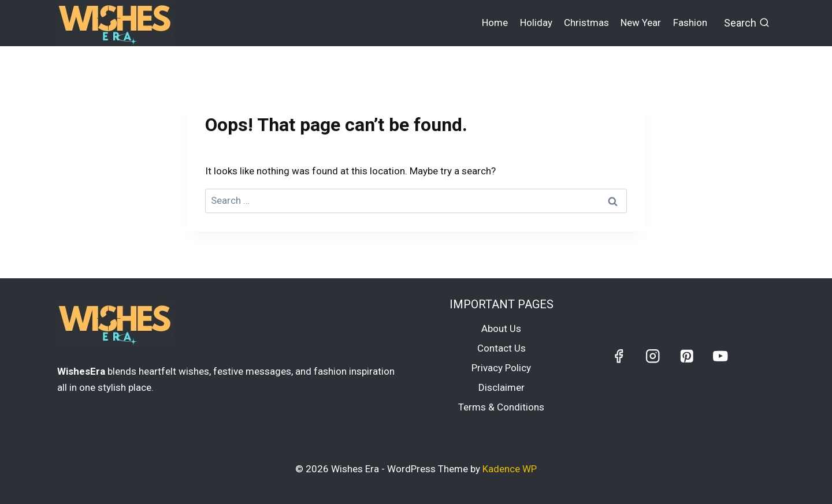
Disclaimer (502, 387)
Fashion (690, 23)
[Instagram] (653, 356)
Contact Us (502, 348)
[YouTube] (720, 356)
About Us (501, 328)
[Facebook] (619, 356)
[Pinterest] (687, 356)
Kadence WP (510, 469)
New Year (641, 23)
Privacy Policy (501, 368)
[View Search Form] (747, 23)
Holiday (536, 23)
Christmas (586, 23)
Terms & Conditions (501, 407)
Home (495, 23)
